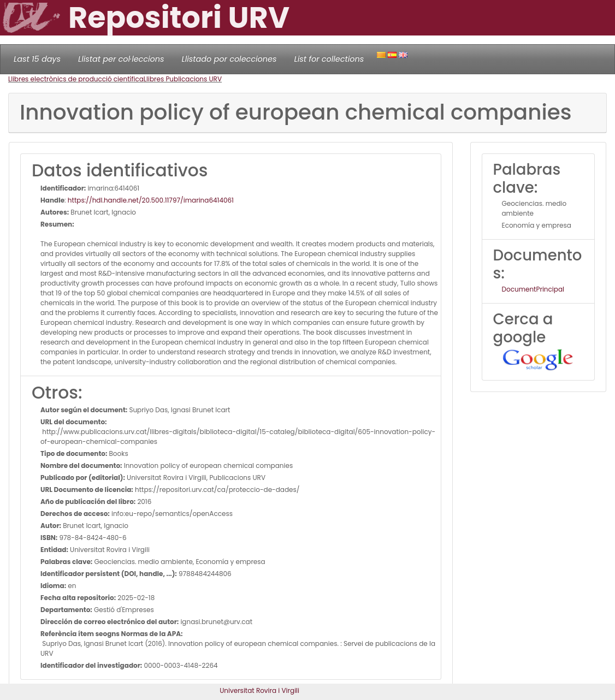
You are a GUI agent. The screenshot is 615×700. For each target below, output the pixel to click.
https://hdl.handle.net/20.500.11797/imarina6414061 (151, 200)
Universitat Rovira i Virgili (259, 690)
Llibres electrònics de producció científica (76, 79)
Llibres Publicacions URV (183, 79)
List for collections (329, 59)
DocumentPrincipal (533, 289)
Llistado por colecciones (229, 59)
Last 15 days (37, 59)
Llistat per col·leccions (121, 59)
